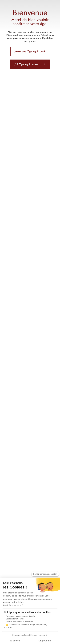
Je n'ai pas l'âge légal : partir (30, 51)
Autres (9, 627)
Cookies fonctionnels (15, 619)
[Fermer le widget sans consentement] (45, 574)
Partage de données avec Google (20, 616)
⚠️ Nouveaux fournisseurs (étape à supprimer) (26, 625)
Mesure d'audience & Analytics (19, 622)
